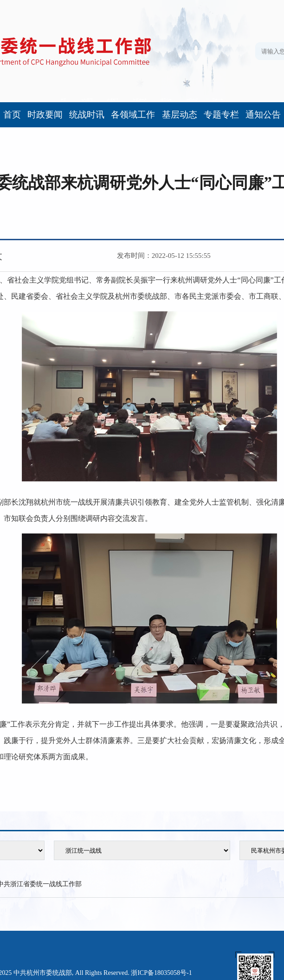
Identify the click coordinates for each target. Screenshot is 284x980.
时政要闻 (45, 115)
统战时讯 (87, 115)
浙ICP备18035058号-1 (161, 973)
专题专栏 (221, 115)
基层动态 (180, 115)
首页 (12, 115)
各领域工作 (133, 115)
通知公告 (263, 115)
